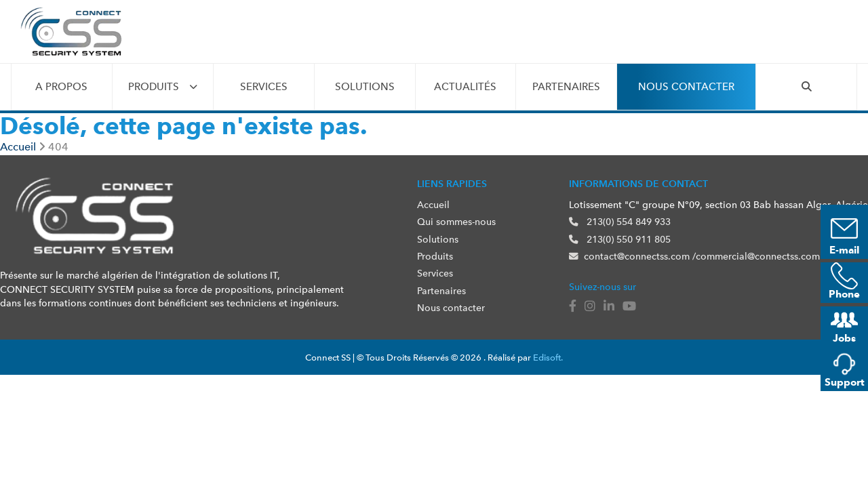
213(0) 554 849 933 (620, 222)
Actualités (465, 87)
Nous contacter (686, 87)
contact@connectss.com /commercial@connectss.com (694, 256)
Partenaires (566, 87)
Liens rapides (452, 184)
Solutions (365, 87)
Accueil (433, 205)
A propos (61, 87)
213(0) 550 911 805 (620, 239)
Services (264, 87)
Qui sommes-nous (456, 222)
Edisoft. (548, 358)
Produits (154, 87)
